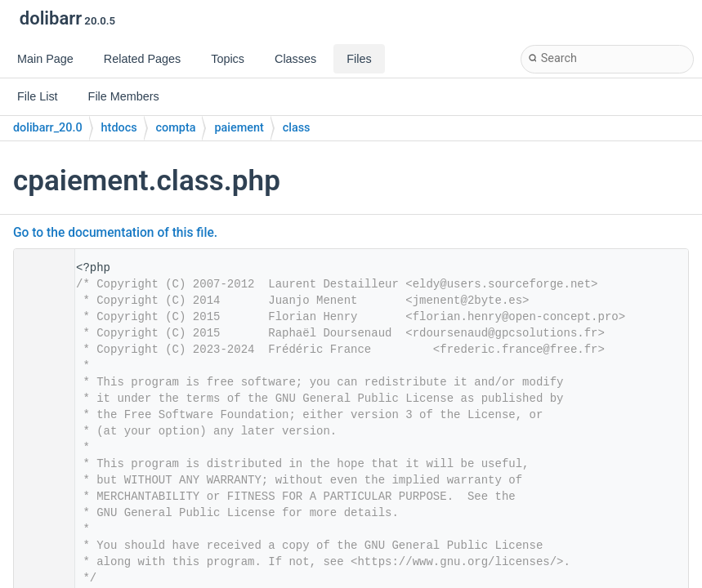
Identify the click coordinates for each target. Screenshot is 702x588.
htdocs (119, 128)
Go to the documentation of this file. (115, 233)
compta (176, 128)
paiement (239, 128)
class (297, 128)
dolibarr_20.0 (48, 128)
